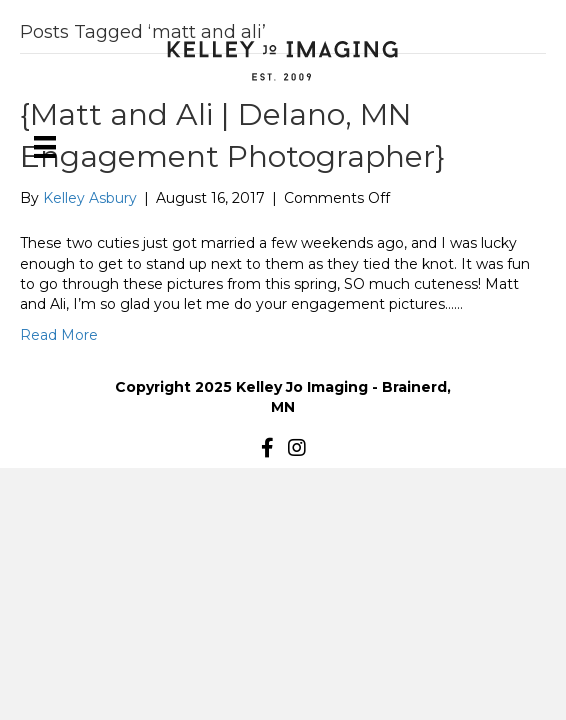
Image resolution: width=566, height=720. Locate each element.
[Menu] (45, 147)
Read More (59, 335)
